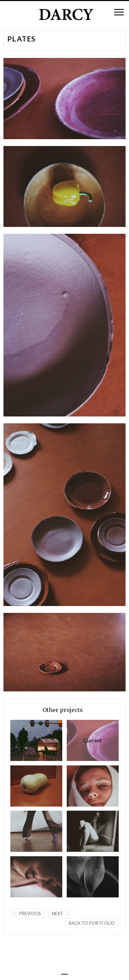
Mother (93, 877)
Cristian (36, 877)
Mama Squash (36, 786)
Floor (93, 831)
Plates (93, 740)
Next (58, 914)
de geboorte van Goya (93, 786)
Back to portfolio (92, 923)
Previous (30, 914)
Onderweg (36, 740)
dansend (36, 831)
